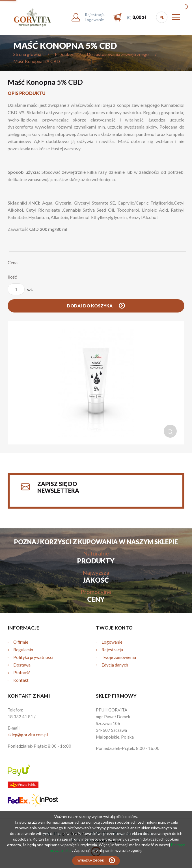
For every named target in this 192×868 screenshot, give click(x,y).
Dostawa (22, 665)
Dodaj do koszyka (90, 306)
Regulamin (23, 650)
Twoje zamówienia (119, 657)
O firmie (21, 642)
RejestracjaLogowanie (95, 17)
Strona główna (27, 54)
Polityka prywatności (33, 657)
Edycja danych (115, 665)
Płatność (22, 672)
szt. (20, 289)
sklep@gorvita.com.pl (28, 735)
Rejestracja (112, 650)
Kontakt (21, 680)
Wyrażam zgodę (90, 861)
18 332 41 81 (20, 717)
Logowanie (112, 642)
